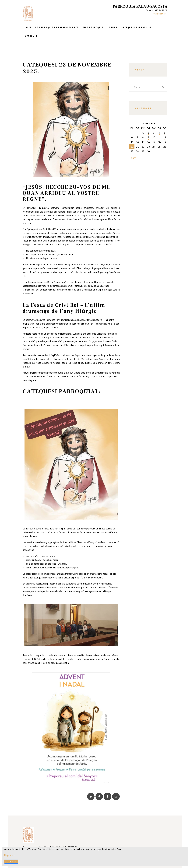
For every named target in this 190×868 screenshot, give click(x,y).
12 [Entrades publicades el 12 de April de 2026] (165, 137)
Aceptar (11, 862)
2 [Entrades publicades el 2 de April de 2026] (148, 133)
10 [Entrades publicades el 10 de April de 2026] (154, 137)
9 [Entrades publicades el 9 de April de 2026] (148, 137)
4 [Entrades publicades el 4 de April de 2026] (159, 133)
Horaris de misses (159, 14)
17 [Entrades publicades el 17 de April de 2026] (154, 142)
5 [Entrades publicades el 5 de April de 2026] (165, 133)
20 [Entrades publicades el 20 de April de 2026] (132, 147)
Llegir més (9, 855)
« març (133, 158)
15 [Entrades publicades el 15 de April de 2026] (143, 142)
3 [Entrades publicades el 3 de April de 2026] (154, 133)
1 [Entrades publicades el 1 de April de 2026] (143, 133)
